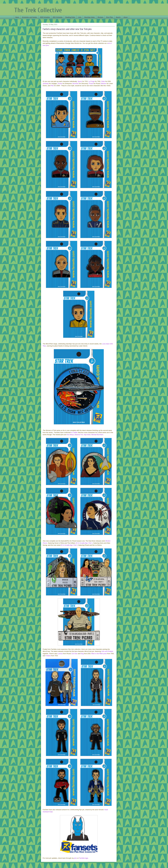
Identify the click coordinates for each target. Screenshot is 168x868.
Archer (60, 83)
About (126, 17)
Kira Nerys (70, 435)
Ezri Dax (75, 654)
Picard (91, 83)
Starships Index (90, 17)
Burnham (76, 83)
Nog (82, 654)
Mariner (104, 83)
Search (118, 17)
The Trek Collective (38, 10)
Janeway (46, 83)
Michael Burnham (97, 435)
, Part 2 (69, 545)
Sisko (103, 81)
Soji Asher (87, 435)
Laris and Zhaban (107, 651)
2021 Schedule (58, 17)
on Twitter (74, 432)
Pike (52, 86)
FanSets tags (84, 858)
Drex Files (110, 17)
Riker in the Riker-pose (99, 654)
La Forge (92, 81)
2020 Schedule (45, 17)
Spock (80, 81)
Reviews (100, 17)
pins (76, 858)
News (17, 17)
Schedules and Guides (30, 17)
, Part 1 (84, 543)
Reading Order (70, 17)
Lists (80, 17)
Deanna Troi (79, 435)
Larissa (60, 654)
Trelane (48, 656)
